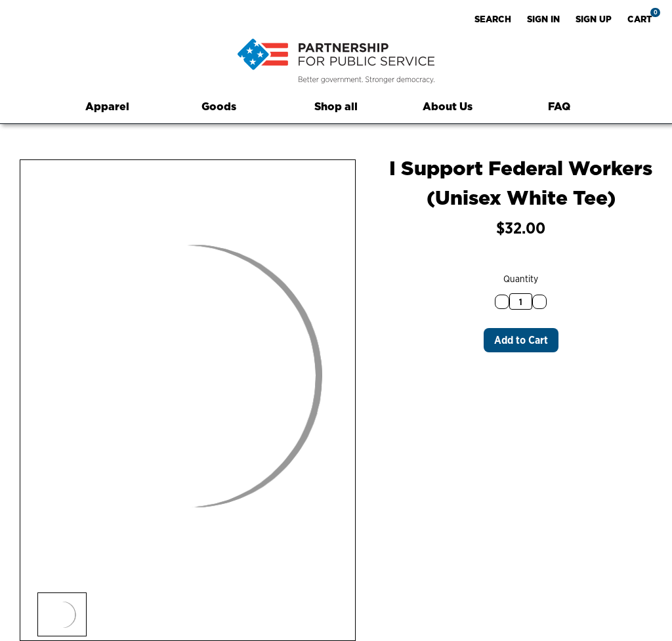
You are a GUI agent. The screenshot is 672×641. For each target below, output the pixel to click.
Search (493, 19)
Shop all (336, 106)
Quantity (521, 279)
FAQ (559, 106)
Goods (225, 106)
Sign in (543, 19)
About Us (448, 106)
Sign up (594, 19)
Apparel (113, 106)
